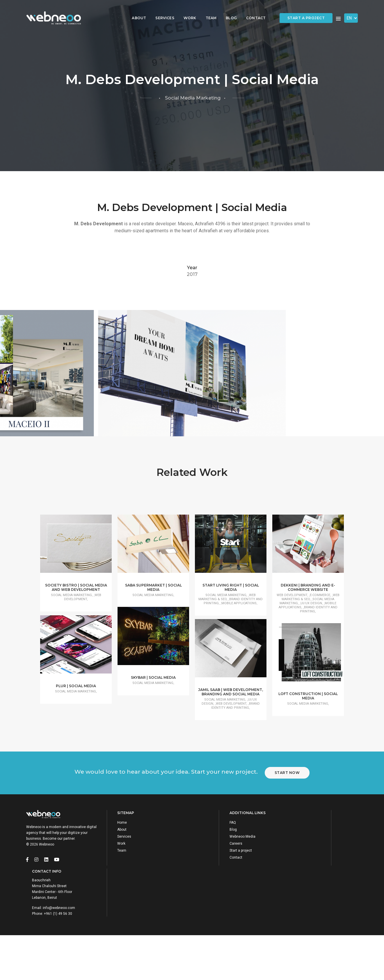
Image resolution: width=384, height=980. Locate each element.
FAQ (208, 915)
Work (186, 10)
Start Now (291, 860)
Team (207, 10)
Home (125, 915)
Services (161, 10)
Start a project (306, 11)
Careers (211, 936)
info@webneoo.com (317, 942)
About (135, 10)
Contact (251, 10)
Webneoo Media (218, 929)
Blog (227, 10)
